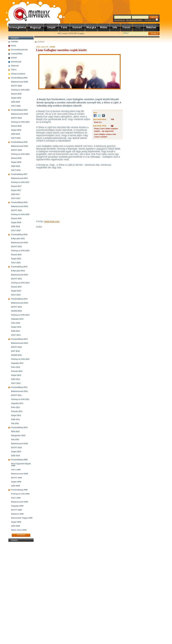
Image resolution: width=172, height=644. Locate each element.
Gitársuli (15, 66)
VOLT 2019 (16, 138)
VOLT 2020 (16, 106)
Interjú (14, 58)
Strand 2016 (16, 218)
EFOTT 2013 (16, 307)
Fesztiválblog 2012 (19, 339)
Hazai (14, 46)
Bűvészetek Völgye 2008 (22, 518)
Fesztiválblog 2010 (19, 427)
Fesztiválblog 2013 (19, 299)
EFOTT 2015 (16, 247)
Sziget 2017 (16, 190)
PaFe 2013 (16, 323)
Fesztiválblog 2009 (19, 460)
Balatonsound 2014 (20, 275)
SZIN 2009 (16, 486)
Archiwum (21, 535)
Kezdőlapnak (30, 34)
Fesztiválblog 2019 (19, 110)
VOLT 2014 (16, 295)
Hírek (36, 27)
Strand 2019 (16, 126)
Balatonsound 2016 (20, 206)
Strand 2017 (16, 186)
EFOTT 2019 (16, 118)
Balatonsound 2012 (20, 343)
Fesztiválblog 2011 (19, 387)
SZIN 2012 (16, 379)
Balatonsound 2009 (20, 474)
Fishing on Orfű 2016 (20, 214)
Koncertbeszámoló (19, 50)
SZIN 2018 (16, 166)
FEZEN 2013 (16, 311)
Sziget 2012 (16, 375)
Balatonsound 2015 (20, 243)
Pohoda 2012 (17, 371)
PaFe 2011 (16, 407)
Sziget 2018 (16, 162)
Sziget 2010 (16, 452)
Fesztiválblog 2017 (19, 174)
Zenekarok (51, 27)
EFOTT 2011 (16, 395)
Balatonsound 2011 (20, 391)
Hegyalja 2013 (17, 319)
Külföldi (15, 42)
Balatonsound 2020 (20, 82)
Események (16, 62)
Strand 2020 (16, 94)
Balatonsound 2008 (20, 502)
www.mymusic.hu (29, 11)
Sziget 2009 (16, 482)
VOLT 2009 (16, 470)
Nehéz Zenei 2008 (19, 530)
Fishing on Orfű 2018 (20, 154)
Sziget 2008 (16, 522)
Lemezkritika (17, 54)
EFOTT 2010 (16, 448)
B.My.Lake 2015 (18, 239)
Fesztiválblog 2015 (19, 234)
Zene (91, 27)
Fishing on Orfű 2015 (20, 251)
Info (115, 27)
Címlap (18, 27)
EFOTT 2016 (16, 210)
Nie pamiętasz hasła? (134, 20)
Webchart (152, 27)
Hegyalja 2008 (17, 506)
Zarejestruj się (120, 20)
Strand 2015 (16, 255)
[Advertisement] (21, 593)
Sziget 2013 (16, 327)
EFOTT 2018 (16, 150)
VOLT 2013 (16, 335)
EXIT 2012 (15, 351)
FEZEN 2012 (16, 355)
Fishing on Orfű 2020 (20, 90)
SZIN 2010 (16, 456)
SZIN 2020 (16, 102)
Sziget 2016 (16, 222)
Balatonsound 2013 (20, 303)
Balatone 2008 (17, 514)
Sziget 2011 (16, 415)
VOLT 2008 (16, 498)
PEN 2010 (15, 431)
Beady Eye (98, 122)
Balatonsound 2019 (20, 114)
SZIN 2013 (16, 331)
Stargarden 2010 (18, 435)
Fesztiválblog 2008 (19, 490)
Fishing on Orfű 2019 (20, 122)
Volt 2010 (15, 439)
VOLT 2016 (16, 230)
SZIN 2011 (16, 419)
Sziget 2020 (16, 98)
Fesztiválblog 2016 (19, 202)
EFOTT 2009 (16, 478)
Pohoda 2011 (17, 411)
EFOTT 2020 (16, 86)
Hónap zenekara (18, 74)
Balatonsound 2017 (20, 178)
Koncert (77, 27)
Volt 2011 (15, 423)
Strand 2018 (16, 158)
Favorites (15, 34)
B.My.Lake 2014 (18, 271)
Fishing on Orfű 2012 (20, 359)
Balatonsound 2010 (20, 444)
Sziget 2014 (16, 291)
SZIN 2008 (16, 526)
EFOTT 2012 (16, 347)
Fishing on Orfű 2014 (20, 283)
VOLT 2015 (16, 263)
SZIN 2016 (16, 226)
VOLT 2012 (16, 383)
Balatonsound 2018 (20, 146)
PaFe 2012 (16, 367)
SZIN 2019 (16, 134)
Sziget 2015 (16, 259)
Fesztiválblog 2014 (19, 267)
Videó (104, 27)
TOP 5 (14, 70)
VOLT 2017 (16, 198)
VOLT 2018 (16, 170)
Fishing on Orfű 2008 (20, 494)
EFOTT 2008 (16, 510)
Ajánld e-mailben (44, 34)
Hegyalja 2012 (17, 363)
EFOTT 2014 (16, 279)
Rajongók (64, 27)
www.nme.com (52, 221)
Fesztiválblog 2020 (19, 78)
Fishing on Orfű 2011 (20, 399)
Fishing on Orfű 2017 (20, 182)
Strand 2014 (16, 287)
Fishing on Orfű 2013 (20, 315)
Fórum (126, 27)
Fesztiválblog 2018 (19, 142)
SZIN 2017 (16, 194)
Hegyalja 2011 (17, 403)
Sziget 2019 (16, 130)
